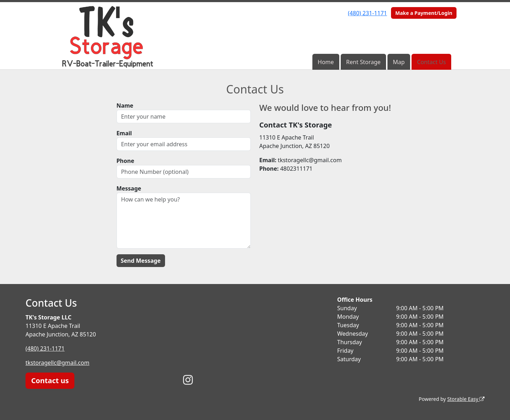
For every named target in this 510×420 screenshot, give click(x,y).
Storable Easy (466, 399)
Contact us (50, 381)
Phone (125, 161)
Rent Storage (363, 62)
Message (129, 188)
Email (124, 133)
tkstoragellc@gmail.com (58, 363)
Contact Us (431, 62)
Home (326, 62)
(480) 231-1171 (367, 13)
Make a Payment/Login (424, 13)
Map (399, 62)
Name (125, 106)
